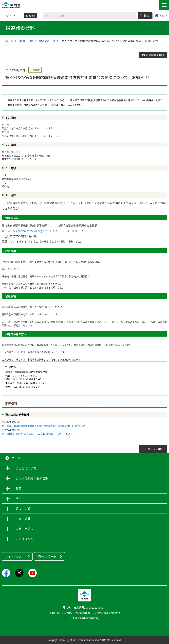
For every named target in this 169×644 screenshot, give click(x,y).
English (31, 15)
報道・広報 (26, 41)
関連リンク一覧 (47, 556)
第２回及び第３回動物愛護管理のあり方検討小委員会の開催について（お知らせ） (45, 426)
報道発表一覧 (47, 41)
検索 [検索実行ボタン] (147, 16)
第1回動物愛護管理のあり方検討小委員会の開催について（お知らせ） (38, 434)
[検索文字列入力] (90, 16)
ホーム (9, 41)
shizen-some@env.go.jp (32, 231)
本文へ (8, 15)
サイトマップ (13, 556)
